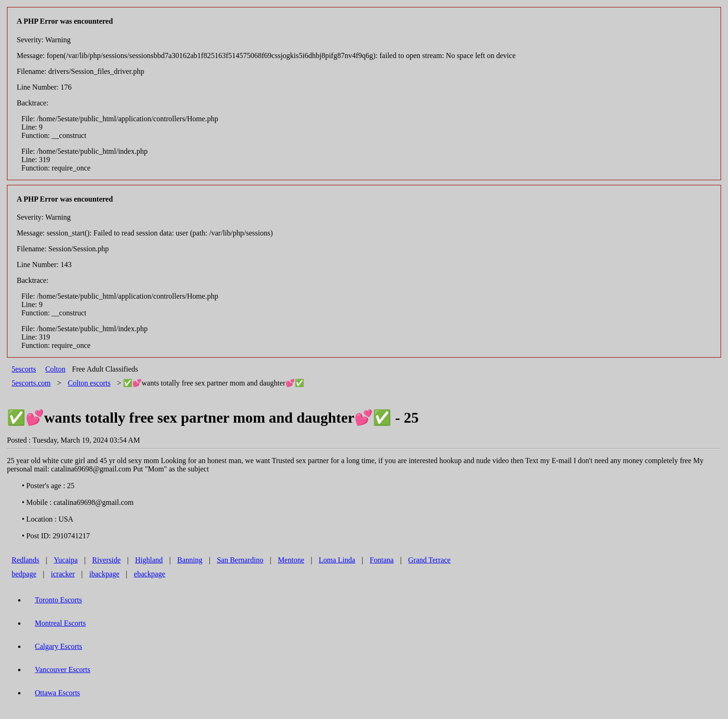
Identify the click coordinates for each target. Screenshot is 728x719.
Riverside (106, 560)
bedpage (24, 574)
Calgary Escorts (58, 646)
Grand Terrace (429, 560)
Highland (149, 560)
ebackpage (149, 574)
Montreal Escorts (60, 623)
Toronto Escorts (58, 600)
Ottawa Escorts (57, 693)
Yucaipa (66, 560)
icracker (63, 574)
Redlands (26, 560)
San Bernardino (240, 560)
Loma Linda (337, 560)
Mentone (291, 560)
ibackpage (104, 574)
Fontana (382, 560)
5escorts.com (31, 383)
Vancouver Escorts (63, 670)
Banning (190, 560)
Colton (55, 369)
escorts (89, 383)
